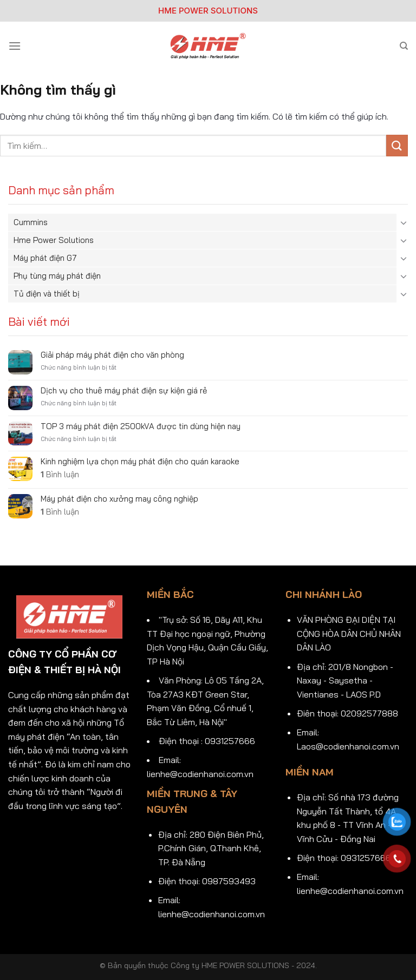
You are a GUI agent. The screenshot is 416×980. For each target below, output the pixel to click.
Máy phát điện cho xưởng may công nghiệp (119, 499)
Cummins (31, 222)
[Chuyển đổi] (404, 222)
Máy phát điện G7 (45, 258)
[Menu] (15, 46)
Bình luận (60, 475)
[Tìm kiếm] (404, 46)
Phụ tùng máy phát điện (57, 276)
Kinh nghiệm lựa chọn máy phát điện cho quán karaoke (140, 462)
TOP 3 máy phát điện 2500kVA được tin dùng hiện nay (141, 426)
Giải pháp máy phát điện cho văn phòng (112, 355)
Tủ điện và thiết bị (47, 294)
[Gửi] (397, 145)
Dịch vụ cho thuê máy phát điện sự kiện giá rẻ (124, 391)
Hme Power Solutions (54, 240)
